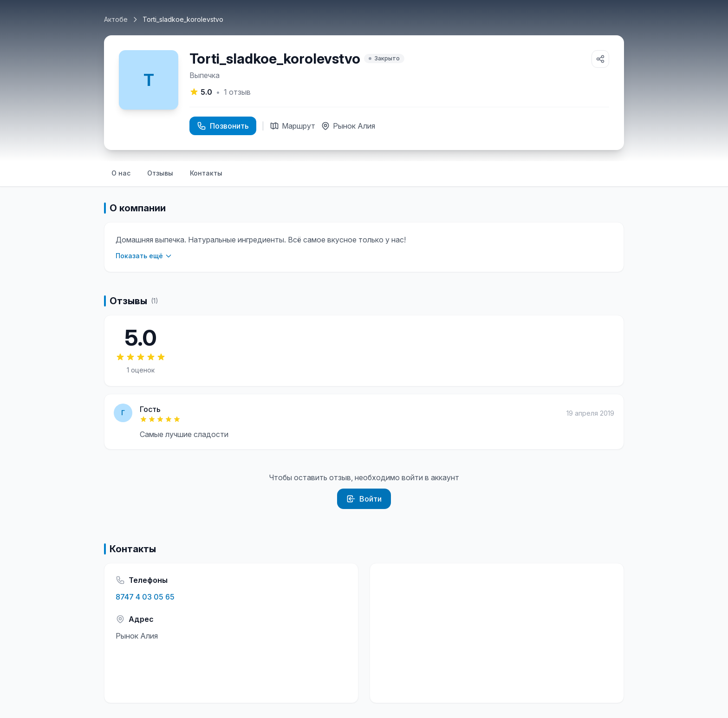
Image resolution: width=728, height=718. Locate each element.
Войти (364, 499)
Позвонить (223, 126)
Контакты (206, 173)
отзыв (237, 92)
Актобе (116, 19)
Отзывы (160, 173)
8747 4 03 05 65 (145, 597)
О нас (121, 173)
